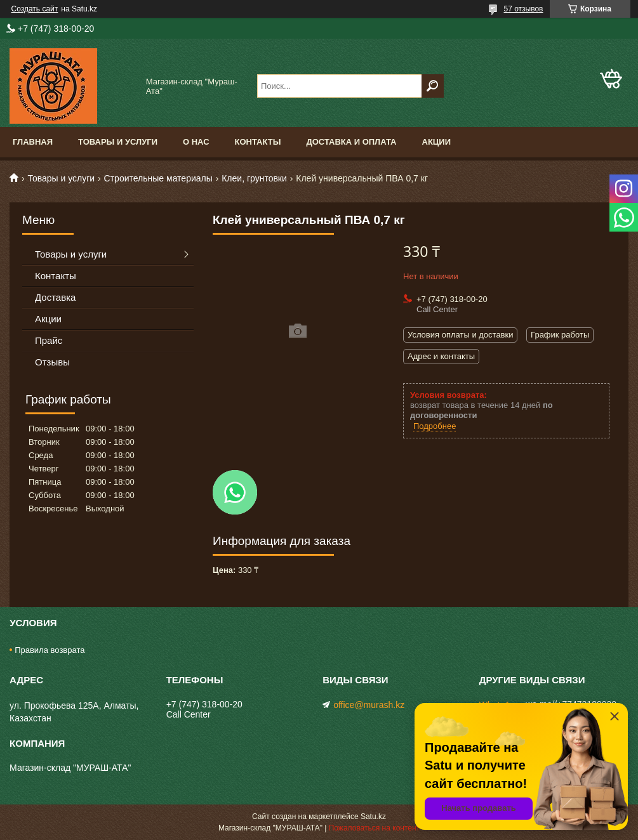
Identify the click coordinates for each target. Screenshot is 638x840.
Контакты (258, 142)
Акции (437, 142)
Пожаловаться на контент (374, 828)
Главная (33, 142)
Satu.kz (373, 817)
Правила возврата (50, 650)
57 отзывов (523, 9)
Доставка (55, 297)
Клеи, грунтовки (254, 178)
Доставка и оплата (351, 142)
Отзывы (52, 362)
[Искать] (433, 86)
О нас (196, 142)
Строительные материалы (158, 178)
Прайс (49, 340)
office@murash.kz (369, 705)
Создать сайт (35, 9)
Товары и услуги (118, 142)
